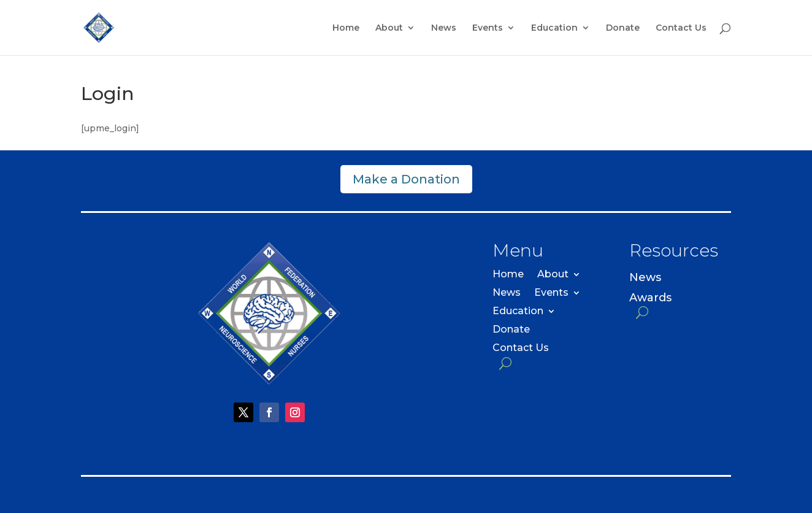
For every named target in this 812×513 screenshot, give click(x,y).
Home (346, 28)
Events (488, 28)
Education (554, 28)
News (444, 28)
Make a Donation (406, 179)
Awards (650, 298)
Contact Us (681, 28)
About (389, 28)
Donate (623, 28)
